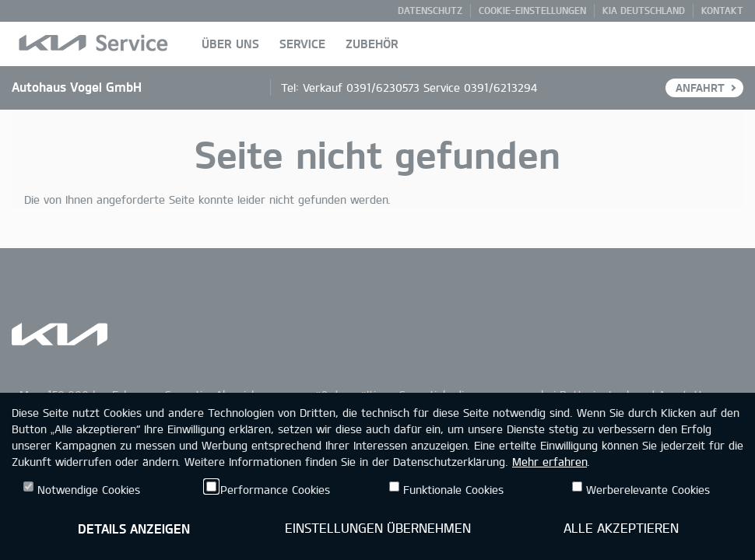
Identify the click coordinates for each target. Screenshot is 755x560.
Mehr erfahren (550, 462)
